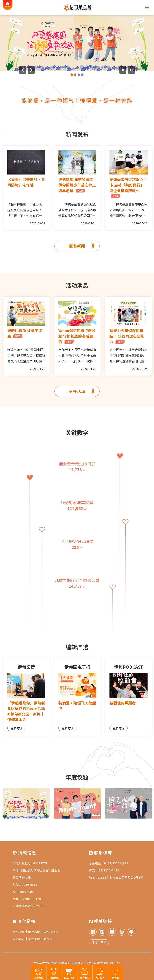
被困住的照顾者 (123, 703)
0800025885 (23, 892)
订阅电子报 (99, 942)
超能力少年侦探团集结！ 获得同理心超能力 (127, 336)
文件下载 (35, 939)
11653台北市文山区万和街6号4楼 (120, 877)
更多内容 (16, 728)
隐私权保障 (52, 932)
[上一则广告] (23, 70)
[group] (77, 43)
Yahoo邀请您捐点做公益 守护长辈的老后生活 (77, 336)
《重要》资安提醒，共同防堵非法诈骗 (26, 182)
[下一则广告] (31, 70)
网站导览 (20, 939)
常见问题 (20, 932)
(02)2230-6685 (25, 884)
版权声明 (35, 932)
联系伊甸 (50, 939)
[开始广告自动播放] (123, 70)
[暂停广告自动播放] (131, 70)
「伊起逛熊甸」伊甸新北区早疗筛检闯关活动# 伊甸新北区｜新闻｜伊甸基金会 (26, 711)
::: (6, 134)
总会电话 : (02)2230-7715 (109, 863)
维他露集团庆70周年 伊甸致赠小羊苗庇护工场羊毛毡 (77, 185)
